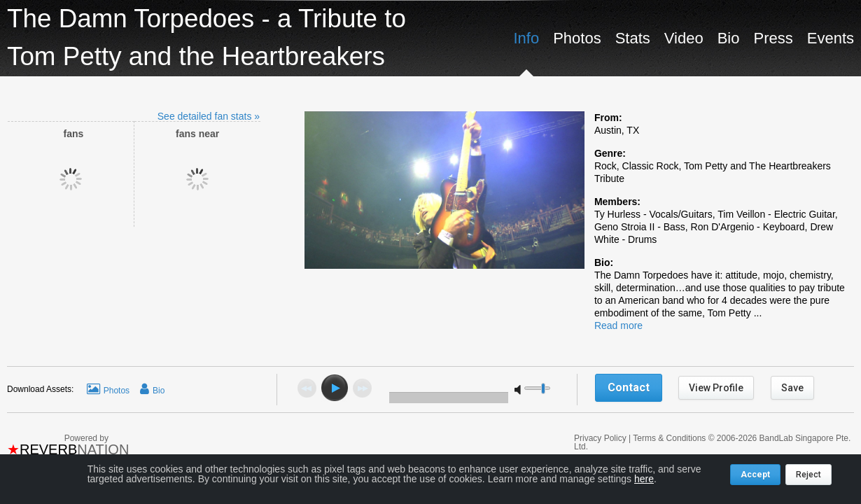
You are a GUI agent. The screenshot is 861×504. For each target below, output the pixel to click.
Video (684, 38)
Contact (629, 387)
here (644, 479)
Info (526, 38)
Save (792, 388)
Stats (633, 38)
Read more (618, 325)
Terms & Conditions (669, 438)
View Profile (716, 388)
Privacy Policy (601, 438)
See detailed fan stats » (209, 116)
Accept (755, 475)
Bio (729, 38)
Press (773, 38)
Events (831, 38)
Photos (577, 38)
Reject (808, 475)
